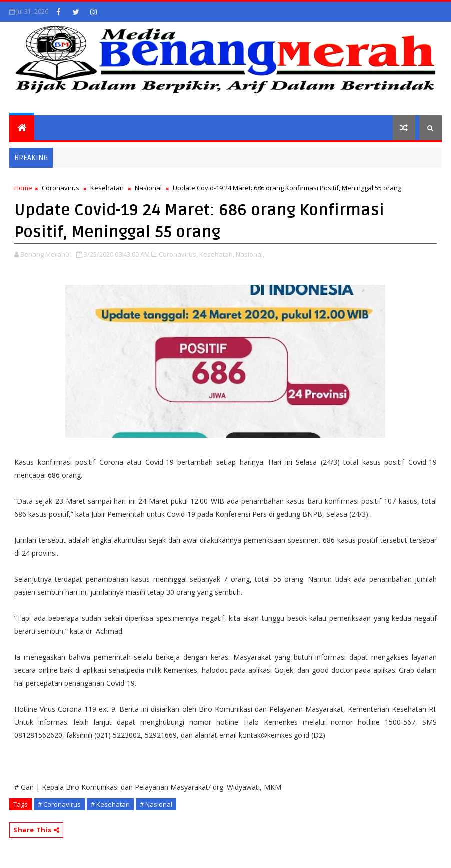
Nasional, (250, 254)
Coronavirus (60, 188)
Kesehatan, (217, 254)
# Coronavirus (59, 804)
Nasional (148, 188)
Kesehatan (107, 188)
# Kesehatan (110, 804)
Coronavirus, (178, 254)
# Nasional (156, 804)
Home (23, 188)
